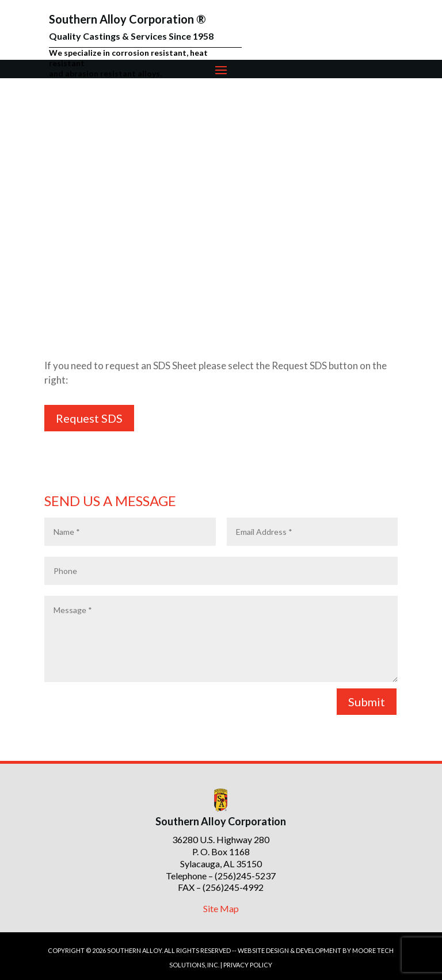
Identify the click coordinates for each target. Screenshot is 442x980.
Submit (367, 702)
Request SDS (89, 418)
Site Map (221, 908)
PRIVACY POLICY (248, 965)
